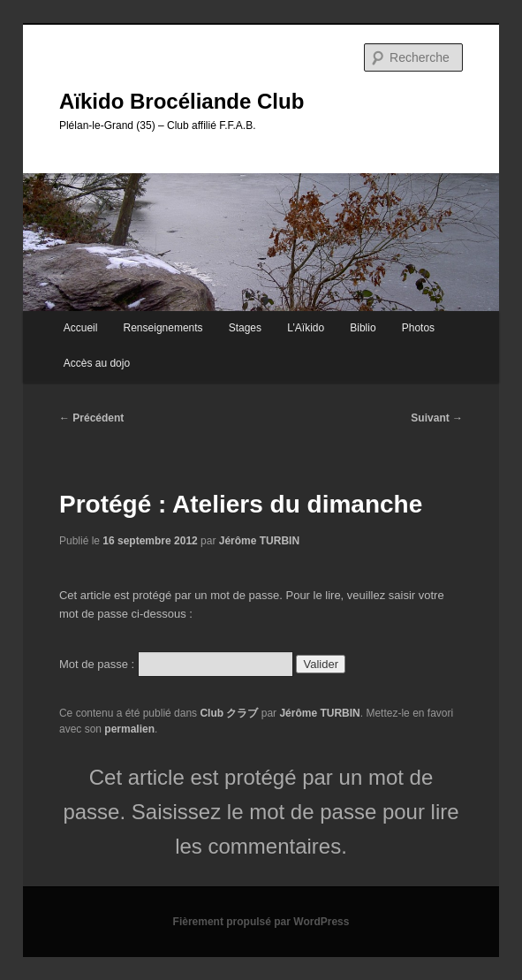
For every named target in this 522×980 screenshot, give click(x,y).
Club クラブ (229, 713)
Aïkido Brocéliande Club (182, 101)
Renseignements (163, 328)
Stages (245, 328)
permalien (129, 729)
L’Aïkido (306, 328)
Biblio (363, 328)
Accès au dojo (97, 363)
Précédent (91, 418)
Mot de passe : (176, 664)
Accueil (81, 328)
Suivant (437, 418)
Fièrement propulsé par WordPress (261, 922)
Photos (418, 328)
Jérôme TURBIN (259, 541)
